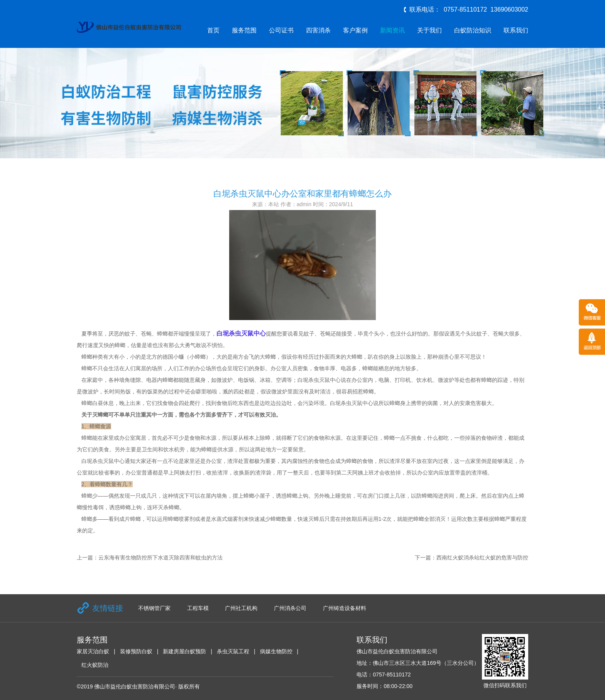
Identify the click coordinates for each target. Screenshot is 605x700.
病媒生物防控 (276, 651)
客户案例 (355, 30)
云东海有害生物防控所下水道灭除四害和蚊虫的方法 (161, 558)
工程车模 (198, 608)
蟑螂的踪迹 (495, 380)
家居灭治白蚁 (93, 651)
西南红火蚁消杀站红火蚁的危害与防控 (482, 558)
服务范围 (244, 30)
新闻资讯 (392, 30)
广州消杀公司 (290, 608)
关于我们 (429, 30)
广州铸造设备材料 (345, 608)
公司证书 (281, 30)
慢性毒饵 (93, 507)
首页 (213, 30)
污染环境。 (316, 403)
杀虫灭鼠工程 (233, 651)
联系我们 (516, 30)
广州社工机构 (241, 608)
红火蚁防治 (95, 665)
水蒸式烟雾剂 (227, 519)
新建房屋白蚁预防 (184, 651)
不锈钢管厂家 (154, 608)
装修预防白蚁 (136, 651)
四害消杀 (318, 30)
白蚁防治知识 (473, 30)
